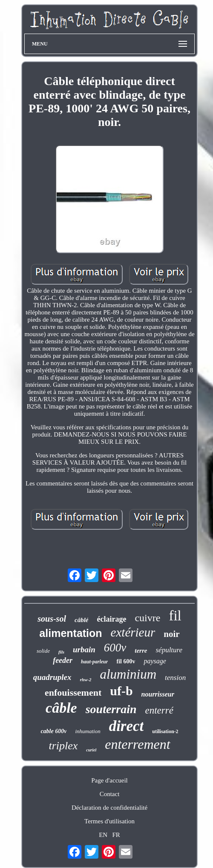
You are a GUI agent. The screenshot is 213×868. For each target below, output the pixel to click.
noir (171, 634)
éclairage (111, 619)
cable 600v (53, 731)
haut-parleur (94, 662)
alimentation (71, 633)
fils (61, 652)
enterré (159, 710)
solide (43, 651)
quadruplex (52, 677)
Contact (110, 794)
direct (127, 726)
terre (141, 651)
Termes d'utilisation (109, 821)
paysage (155, 661)
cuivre (147, 618)
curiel (91, 750)
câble (61, 708)
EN (103, 835)
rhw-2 (86, 680)
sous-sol (52, 619)
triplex (63, 746)
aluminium (128, 674)
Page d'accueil (109, 780)
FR (116, 835)
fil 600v (126, 661)
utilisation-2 (165, 731)
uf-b (121, 691)
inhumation (88, 731)
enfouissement (73, 692)
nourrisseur (158, 694)
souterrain (111, 709)
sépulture (169, 650)
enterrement (137, 744)
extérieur (133, 632)
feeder (63, 660)
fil (175, 616)
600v (115, 648)
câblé (81, 620)
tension (175, 678)
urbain (84, 650)
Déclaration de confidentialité (109, 808)
